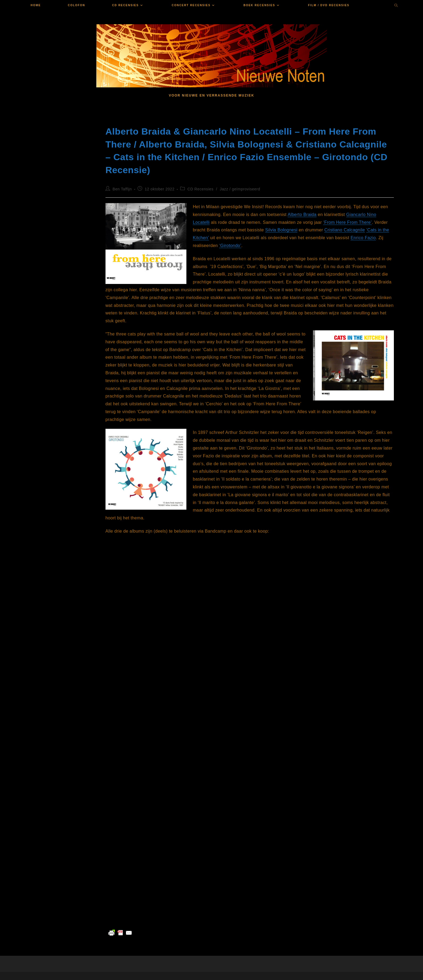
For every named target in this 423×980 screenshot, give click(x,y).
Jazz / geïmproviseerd (240, 189)
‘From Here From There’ (347, 222)
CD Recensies (201, 189)
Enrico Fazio (363, 238)
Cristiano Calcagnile (344, 230)
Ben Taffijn (122, 189)
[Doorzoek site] (396, 6)
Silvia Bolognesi (281, 230)
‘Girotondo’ (230, 246)
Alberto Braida (302, 215)
